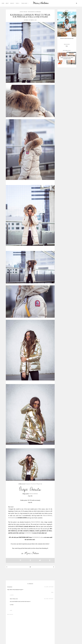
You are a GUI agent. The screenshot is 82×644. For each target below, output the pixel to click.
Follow (67, 46)
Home (3, 3)
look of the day (23, 12)
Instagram (28, 484)
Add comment (10, 614)
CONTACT (12, 3)
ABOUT (7, 3)
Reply (52, 592)
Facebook (33, 484)
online (42, 537)
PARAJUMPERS (34, 494)
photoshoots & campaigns (34, 12)
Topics (17, 3)
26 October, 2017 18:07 (49, 599)
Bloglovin (39, 484)
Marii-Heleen (41, 3)
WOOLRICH (12, 518)
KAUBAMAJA (28, 533)
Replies (12, 595)
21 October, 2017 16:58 (49, 587)
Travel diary (24, 3)
